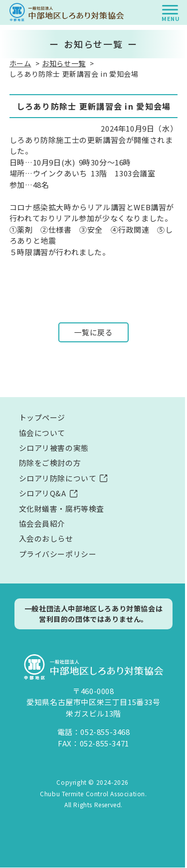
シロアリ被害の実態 (54, 448)
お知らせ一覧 (64, 63)
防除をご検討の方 (50, 463)
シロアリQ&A (43, 494)
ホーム (20, 63)
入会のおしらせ (46, 539)
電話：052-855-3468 (94, 733)
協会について (42, 433)
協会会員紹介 (42, 524)
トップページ (42, 418)
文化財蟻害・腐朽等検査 (62, 509)
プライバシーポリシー (58, 554)
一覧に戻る (94, 332)
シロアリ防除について (58, 479)
